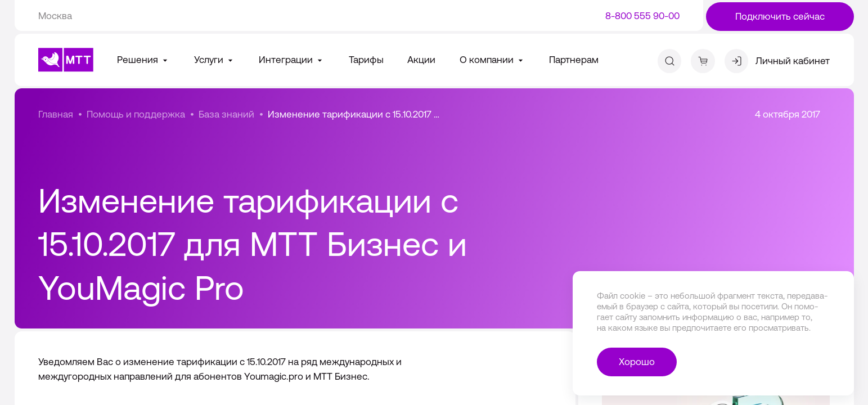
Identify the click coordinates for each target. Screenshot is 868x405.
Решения (143, 60)
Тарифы (366, 60)
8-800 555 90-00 (642, 16)
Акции (421, 60)
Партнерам (574, 60)
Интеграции (292, 60)
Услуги (215, 60)
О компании (493, 60)
